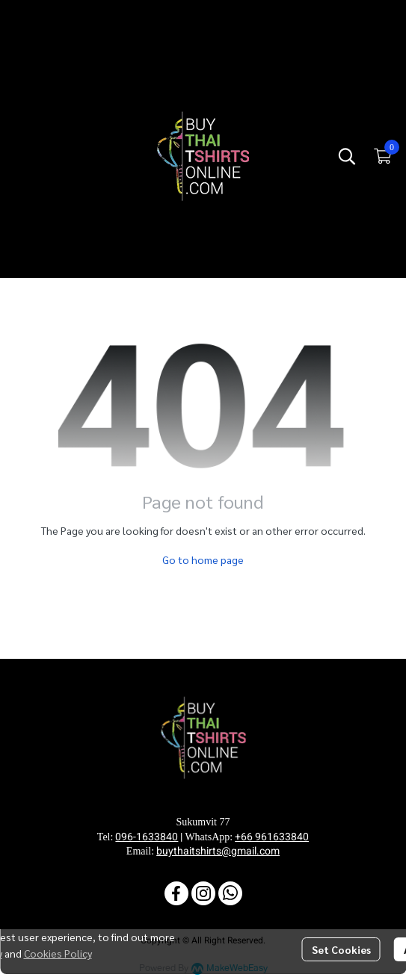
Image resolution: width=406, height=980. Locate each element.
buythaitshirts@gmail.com (218, 851)
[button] (347, 156)
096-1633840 (147, 837)
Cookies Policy (58, 953)
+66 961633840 (272, 837)
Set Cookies (341, 949)
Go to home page (203, 559)
